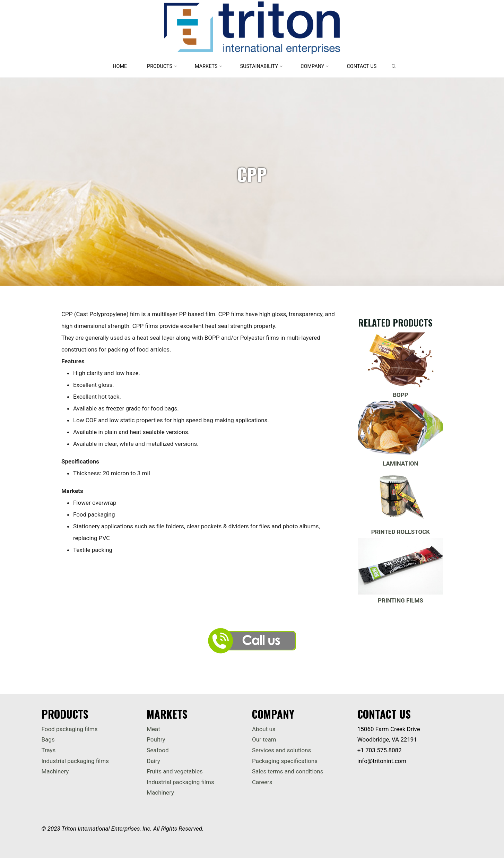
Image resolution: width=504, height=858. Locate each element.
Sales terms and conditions (288, 771)
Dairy (153, 761)
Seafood (158, 750)
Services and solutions (281, 750)
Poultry (156, 739)
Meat (153, 729)
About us (264, 729)
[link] (394, 67)
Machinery (55, 771)
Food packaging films (70, 729)
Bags (48, 739)
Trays (49, 750)
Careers (262, 782)
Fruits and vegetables (175, 771)
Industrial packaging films (75, 761)
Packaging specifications (285, 761)
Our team (264, 739)
